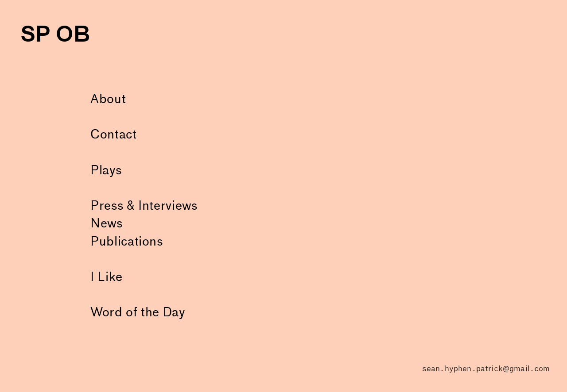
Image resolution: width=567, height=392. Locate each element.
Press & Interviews (144, 206)
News (107, 223)
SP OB (55, 34)
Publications (127, 242)
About (108, 99)
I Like (107, 277)
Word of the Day (138, 312)
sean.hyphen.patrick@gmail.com (486, 369)
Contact (113, 135)
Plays (106, 170)
